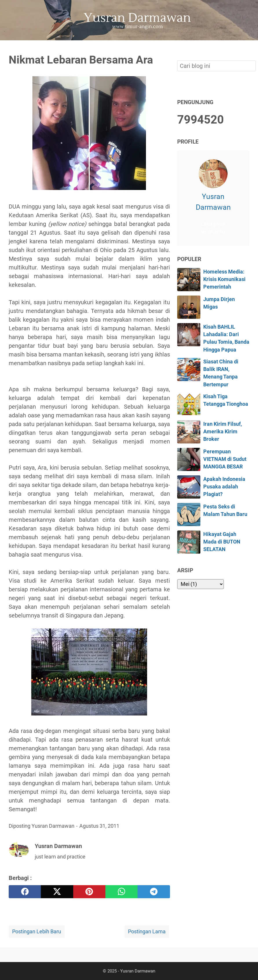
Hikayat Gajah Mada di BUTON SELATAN (222, 542)
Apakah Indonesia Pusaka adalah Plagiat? (224, 487)
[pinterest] (89, 892)
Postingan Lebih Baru (37, 932)
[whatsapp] (121, 892)
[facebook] (25, 892)
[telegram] (154, 892)
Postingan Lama (147, 932)
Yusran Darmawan (213, 202)
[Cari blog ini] (246, 50)
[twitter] (57, 892)
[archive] (201, 584)
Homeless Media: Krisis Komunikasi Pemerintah (224, 279)
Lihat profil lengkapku (213, 228)
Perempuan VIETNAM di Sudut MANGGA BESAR (225, 459)
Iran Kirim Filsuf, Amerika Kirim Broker (223, 432)
